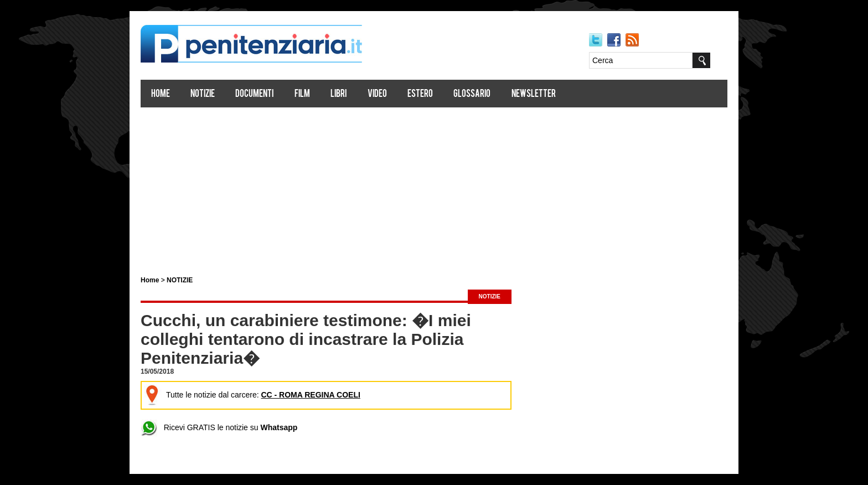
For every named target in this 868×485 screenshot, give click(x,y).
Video (377, 94)
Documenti (254, 94)
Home (161, 94)
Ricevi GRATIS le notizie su (219, 427)
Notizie (203, 94)
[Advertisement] (434, 187)
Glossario (472, 94)
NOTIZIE (180, 280)
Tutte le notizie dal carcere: (252, 395)
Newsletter (534, 94)
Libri (339, 94)
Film (302, 94)
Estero (420, 94)
